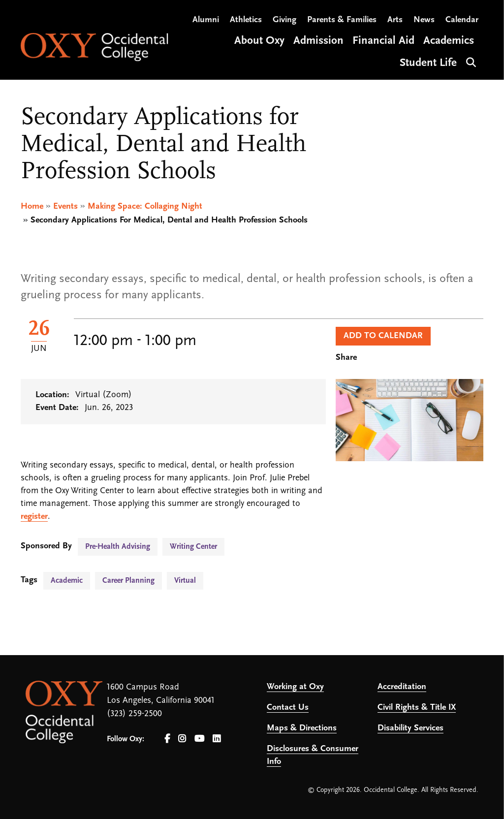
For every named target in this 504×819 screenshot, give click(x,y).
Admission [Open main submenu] (318, 41)
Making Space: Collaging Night (145, 206)
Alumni (206, 20)
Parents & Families (342, 20)
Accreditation (402, 687)
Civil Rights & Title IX (417, 708)
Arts (395, 20)
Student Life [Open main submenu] (428, 63)
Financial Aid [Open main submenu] (383, 41)
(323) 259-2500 (134, 714)
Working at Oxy (295, 687)
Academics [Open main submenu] (449, 41)
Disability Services (410, 728)
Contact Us (288, 708)
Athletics (246, 20)
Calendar (462, 20)
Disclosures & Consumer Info (313, 755)
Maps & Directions (302, 728)
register (34, 517)
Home (32, 206)
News (424, 20)
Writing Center (193, 547)
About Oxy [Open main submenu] (259, 41)
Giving (284, 20)
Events (65, 206)
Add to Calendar (383, 336)
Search (470, 61)
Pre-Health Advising (118, 547)
